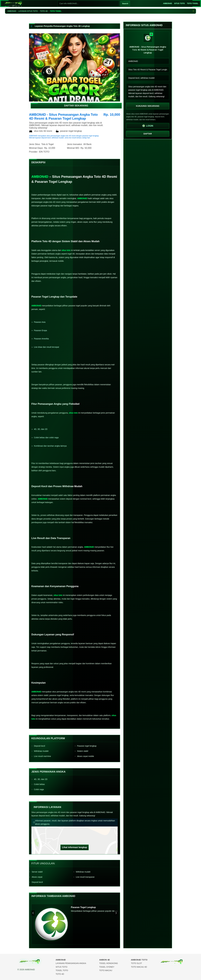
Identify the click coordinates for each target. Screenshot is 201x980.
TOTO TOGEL (192, 4)
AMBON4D (165, 4)
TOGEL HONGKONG (109, 963)
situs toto (66, 250)
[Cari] (87, 3)
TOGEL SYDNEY (107, 967)
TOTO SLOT (136, 963)
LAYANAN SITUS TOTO (28, 11)
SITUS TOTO (178, 4)
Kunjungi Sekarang (148, 106)
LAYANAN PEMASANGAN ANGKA (71, 963)
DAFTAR (148, 134)
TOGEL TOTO (62, 970)
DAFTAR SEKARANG (75, 107)
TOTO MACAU (106, 970)
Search (123, 4)
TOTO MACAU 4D (139, 967)
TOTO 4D (44, 11)
